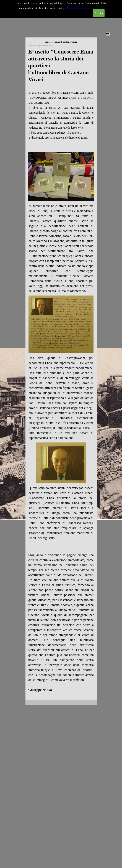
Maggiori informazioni (77, 8)
